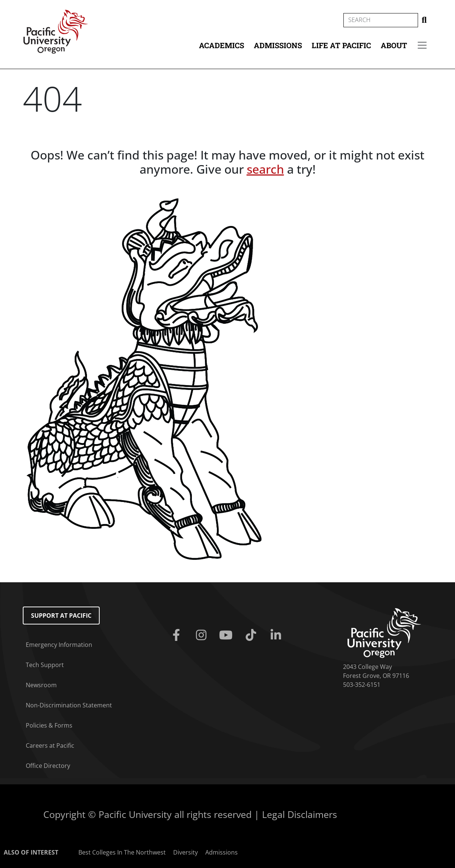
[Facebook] (178, 635)
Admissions (278, 45)
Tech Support (45, 665)
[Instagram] (203, 635)
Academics (222, 45)
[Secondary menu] (422, 45)
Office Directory (48, 766)
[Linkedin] (277, 635)
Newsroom (41, 685)
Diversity (186, 852)
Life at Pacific (341, 45)
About (394, 45)
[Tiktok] (253, 635)
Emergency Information (59, 645)
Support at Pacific (61, 616)
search (265, 169)
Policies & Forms (49, 725)
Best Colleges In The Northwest (122, 852)
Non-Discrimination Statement (69, 705)
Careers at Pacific (50, 745)
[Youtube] (227, 635)
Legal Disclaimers (300, 814)
